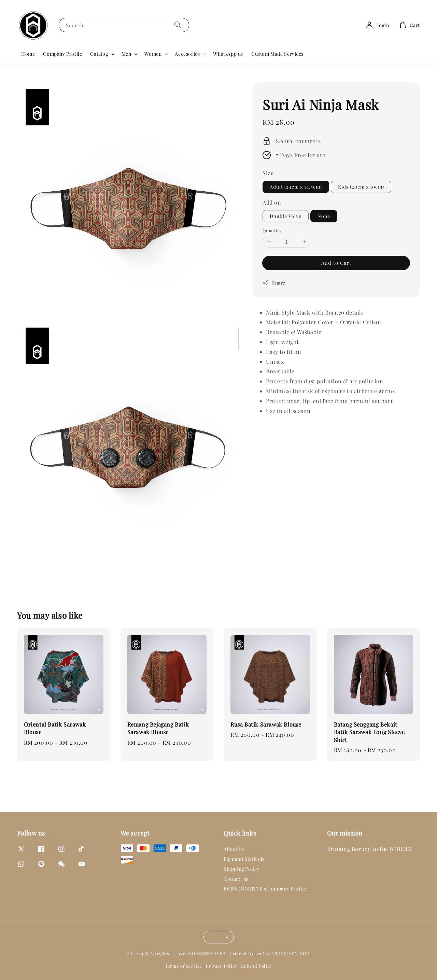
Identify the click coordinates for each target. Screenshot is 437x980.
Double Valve (286, 216)
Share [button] (274, 283)
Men (126, 54)
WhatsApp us (228, 54)
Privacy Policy (222, 966)
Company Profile (62, 54)
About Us (234, 849)
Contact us (236, 879)
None (324, 216)
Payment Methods (244, 859)
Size (268, 173)
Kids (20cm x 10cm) (361, 187)
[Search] (178, 25)
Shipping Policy (242, 869)
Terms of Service (184, 966)
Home (28, 54)
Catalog (99, 54)
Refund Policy (257, 966)
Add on (272, 202)
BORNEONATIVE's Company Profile (265, 889)
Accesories (187, 54)
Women (153, 54)
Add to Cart (336, 263)
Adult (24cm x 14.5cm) (296, 187)
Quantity (272, 230)
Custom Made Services (277, 54)
